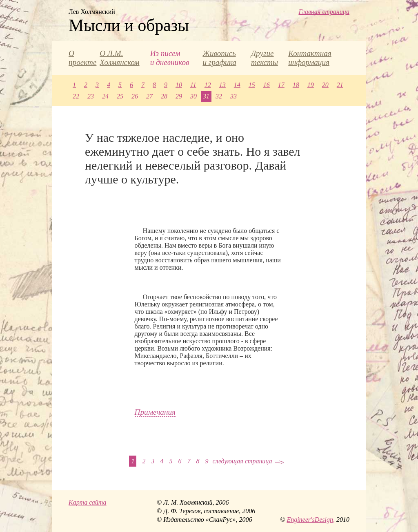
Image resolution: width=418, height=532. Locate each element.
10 (179, 85)
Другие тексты (265, 58)
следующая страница (248, 461)
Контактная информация (310, 58)
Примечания (155, 412)
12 (208, 85)
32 (219, 96)
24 (105, 96)
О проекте (82, 58)
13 (222, 85)
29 (179, 96)
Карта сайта (88, 502)
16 (267, 85)
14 (237, 85)
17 (281, 85)
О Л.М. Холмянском (119, 58)
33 (233, 96)
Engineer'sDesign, (311, 520)
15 (252, 85)
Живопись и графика (219, 58)
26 (135, 96)
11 (193, 85)
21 (340, 85)
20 (325, 85)
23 (91, 96)
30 (193, 96)
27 (149, 96)
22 (76, 96)
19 (311, 85)
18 (296, 85)
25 (120, 96)
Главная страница (324, 12)
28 (164, 96)
